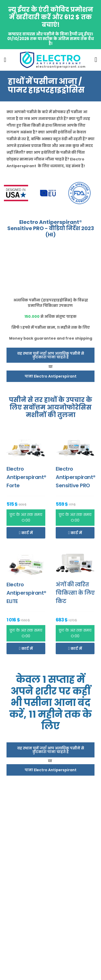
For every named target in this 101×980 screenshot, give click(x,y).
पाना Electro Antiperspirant (51, 376)
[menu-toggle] (5, 60)
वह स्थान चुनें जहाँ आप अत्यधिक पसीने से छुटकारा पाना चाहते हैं (51, 355)
